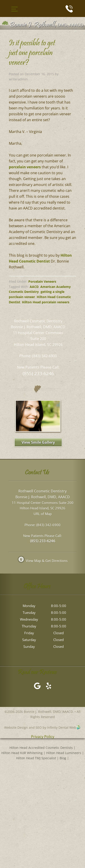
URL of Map (43, 514)
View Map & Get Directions (43, 561)
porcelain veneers (25, 167)
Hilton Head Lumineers (64, 753)
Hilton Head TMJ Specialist (36, 758)
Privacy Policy (43, 737)
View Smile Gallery (38, 442)
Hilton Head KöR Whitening (22, 753)
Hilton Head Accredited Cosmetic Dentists (41, 748)
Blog (63, 758)
